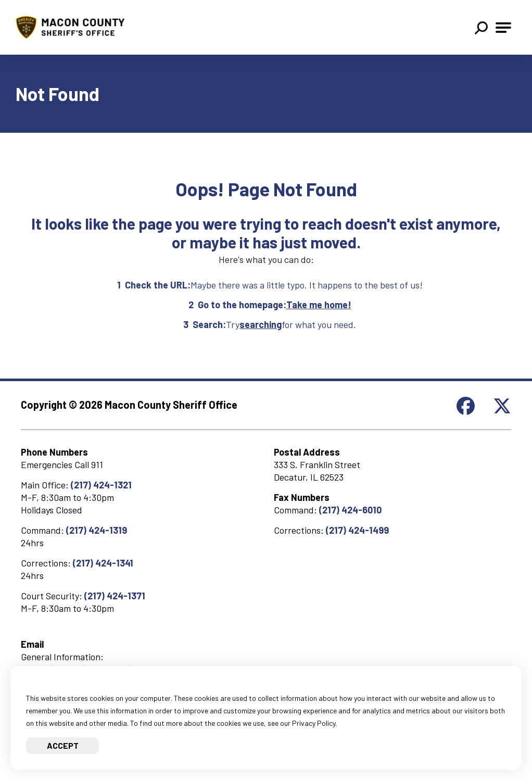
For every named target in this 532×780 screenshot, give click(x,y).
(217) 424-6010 (350, 510)
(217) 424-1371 (115, 596)
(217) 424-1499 (357, 530)
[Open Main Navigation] (503, 28)
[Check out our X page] (502, 411)
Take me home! (319, 305)
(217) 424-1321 (101, 485)
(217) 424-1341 (103, 563)
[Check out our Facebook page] (466, 411)
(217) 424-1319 (97, 530)
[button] (481, 29)
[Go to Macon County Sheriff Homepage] (75, 27)
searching (261, 324)
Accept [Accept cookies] (63, 745)
